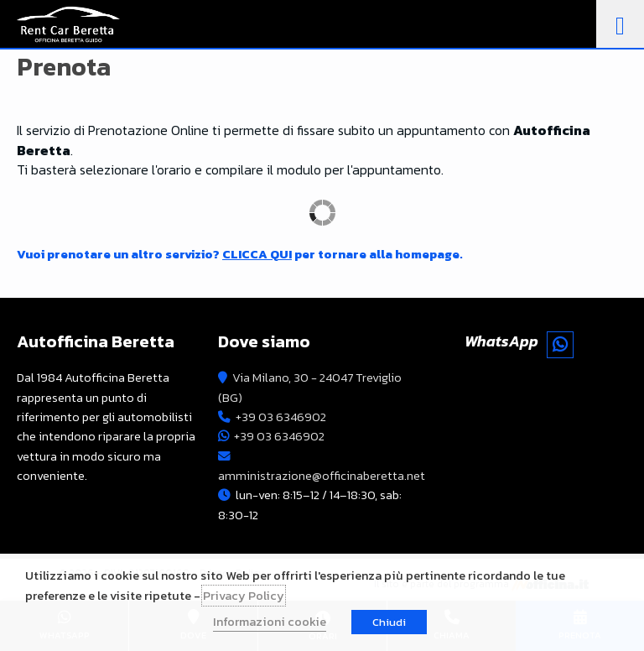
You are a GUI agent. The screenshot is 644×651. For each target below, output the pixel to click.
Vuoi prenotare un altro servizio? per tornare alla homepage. (240, 254)
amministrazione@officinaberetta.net (322, 476)
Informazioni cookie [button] (270, 622)
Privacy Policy (244, 596)
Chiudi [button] (389, 622)
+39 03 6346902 (281, 417)
